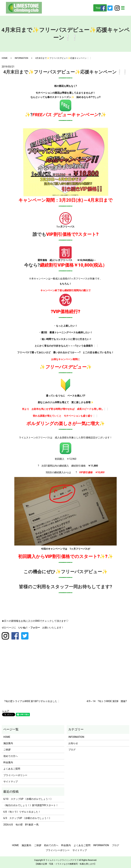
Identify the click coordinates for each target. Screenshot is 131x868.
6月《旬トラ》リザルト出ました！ (22, 812)
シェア (6, 711)
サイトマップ (11, 782)
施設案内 (8, 743)
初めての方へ (11, 756)
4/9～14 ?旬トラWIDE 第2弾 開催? (107, 701)
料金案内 (8, 762)
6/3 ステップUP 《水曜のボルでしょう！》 (27, 818)
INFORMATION (21, 58)
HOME (5, 58)
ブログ (72, 750)
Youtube (100, 8)
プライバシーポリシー (15, 775)
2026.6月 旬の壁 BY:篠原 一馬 (21, 825)
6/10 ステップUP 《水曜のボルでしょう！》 (28, 799)
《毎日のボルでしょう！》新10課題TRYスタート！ (31, 805)
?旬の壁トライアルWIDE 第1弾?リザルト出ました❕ (32, 701)
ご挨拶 (7, 750)
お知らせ (73, 743)
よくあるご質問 (12, 769)
